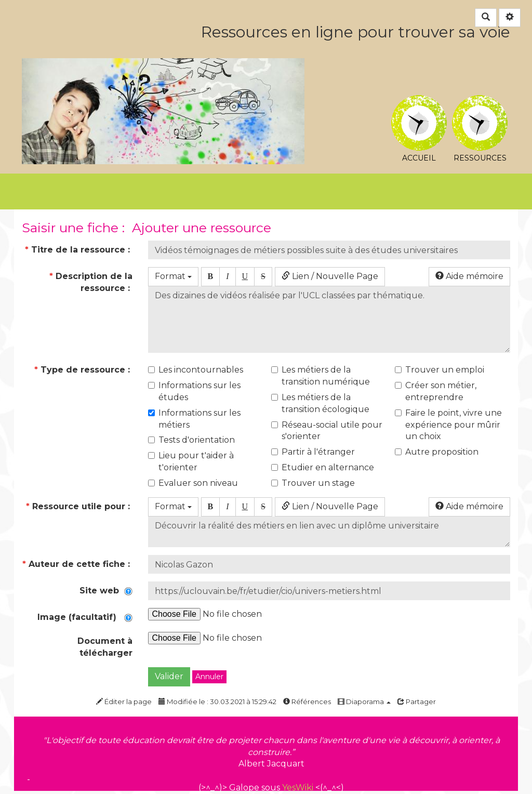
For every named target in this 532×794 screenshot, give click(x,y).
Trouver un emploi (440, 370)
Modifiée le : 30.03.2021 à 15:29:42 (217, 702)
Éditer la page (124, 702)
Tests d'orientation (191, 440)
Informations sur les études (194, 391)
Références (307, 702)
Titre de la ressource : (79, 250)
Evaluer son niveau (193, 483)
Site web (106, 591)
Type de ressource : (82, 370)
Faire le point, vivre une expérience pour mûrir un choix (448, 425)
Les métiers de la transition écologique (320, 403)
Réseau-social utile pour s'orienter (327, 431)
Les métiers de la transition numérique (321, 376)
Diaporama (364, 702)
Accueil (419, 103)
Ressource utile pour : (79, 506)
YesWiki (298, 788)
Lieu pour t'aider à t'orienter (191, 461)
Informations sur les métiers (194, 419)
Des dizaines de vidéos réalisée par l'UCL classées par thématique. (329, 320)
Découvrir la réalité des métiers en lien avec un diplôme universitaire (329, 532)
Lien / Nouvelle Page (330, 276)
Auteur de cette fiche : (77, 564)
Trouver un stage (313, 483)
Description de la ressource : (91, 282)
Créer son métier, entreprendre (436, 391)
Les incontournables (196, 370)
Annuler (209, 677)
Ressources (480, 103)
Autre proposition (437, 452)
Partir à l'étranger (313, 452)
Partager (417, 702)
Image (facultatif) (85, 617)
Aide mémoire (469, 276)
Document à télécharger (105, 647)
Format (173, 276)
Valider (169, 676)
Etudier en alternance (323, 467)
